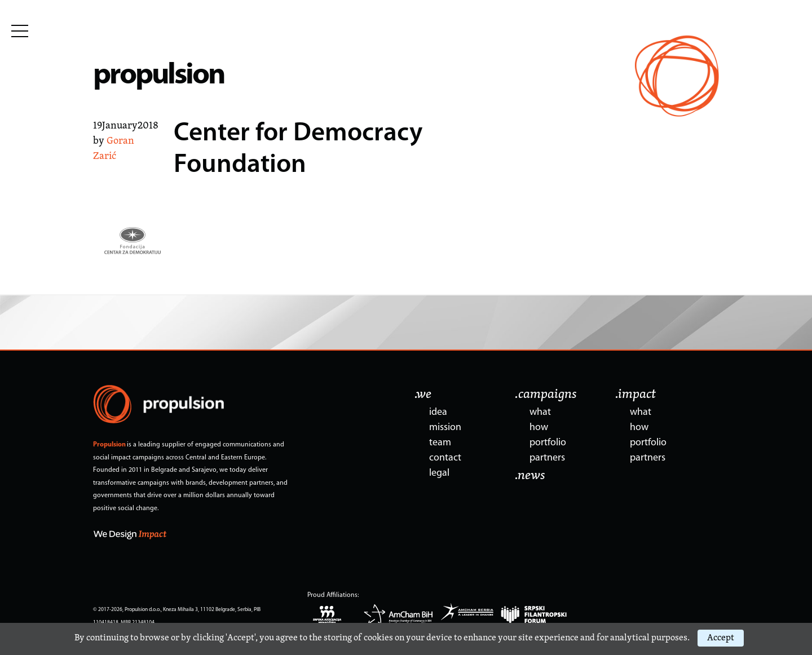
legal (439, 473)
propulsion (159, 76)
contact (445, 458)
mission (445, 428)
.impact (636, 395)
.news (530, 476)
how (539, 428)
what (540, 412)
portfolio (548, 443)
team (440, 443)
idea (438, 412)
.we (423, 395)
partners (547, 458)
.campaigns (546, 395)
